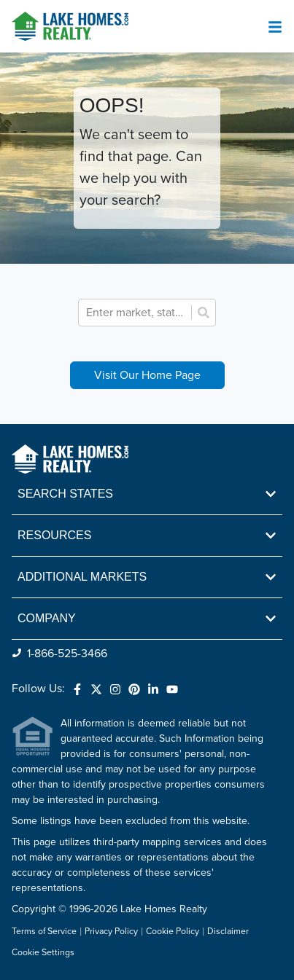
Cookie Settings (43, 953)
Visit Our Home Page (147, 375)
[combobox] (137, 313)
